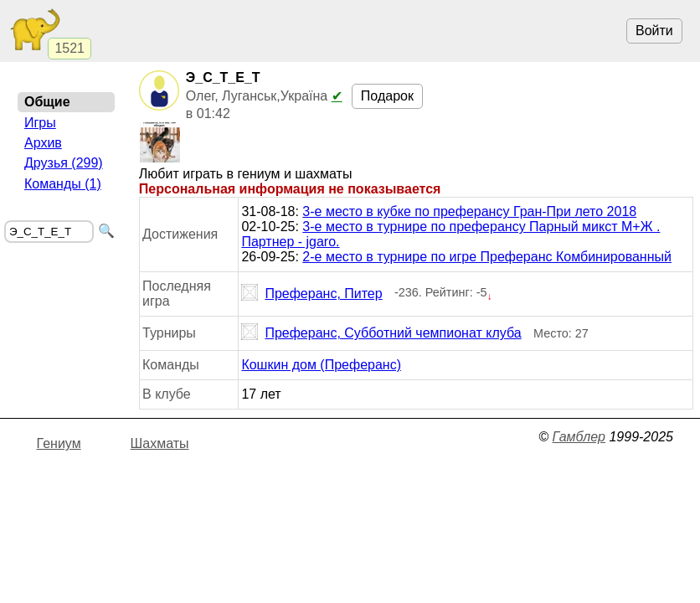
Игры (40, 123)
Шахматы (160, 443)
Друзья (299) (64, 163)
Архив (43, 143)
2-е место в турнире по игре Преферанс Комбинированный (487, 257)
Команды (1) (63, 184)
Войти (654, 31)
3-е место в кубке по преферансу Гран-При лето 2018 (469, 211)
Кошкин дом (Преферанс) (321, 365)
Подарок (387, 96)
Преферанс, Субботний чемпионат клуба (381, 333)
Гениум (59, 443)
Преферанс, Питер (311, 294)
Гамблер (579, 437)
